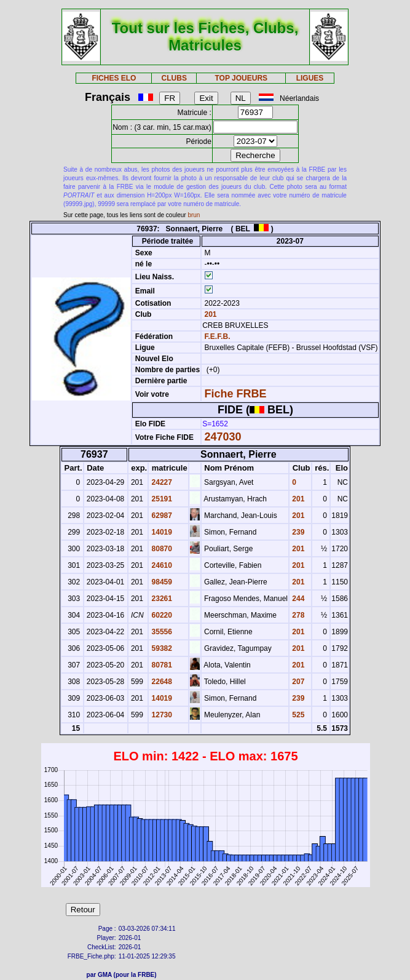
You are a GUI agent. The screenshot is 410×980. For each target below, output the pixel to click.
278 (297, 615)
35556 (161, 632)
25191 (161, 499)
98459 (161, 582)
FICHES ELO (114, 78)
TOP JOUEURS (241, 78)
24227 (161, 482)
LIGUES (310, 78)
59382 (161, 648)
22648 (161, 682)
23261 (161, 599)
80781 (161, 665)
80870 (161, 549)
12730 (161, 715)
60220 (161, 615)
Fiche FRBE (235, 394)
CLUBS (174, 78)
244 (297, 599)
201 (209, 314)
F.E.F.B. (217, 337)
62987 (161, 516)
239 (297, 532)
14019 (161, 532)
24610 (161, 565)
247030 (223, 437)
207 (297, 682)
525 (297, 715)
